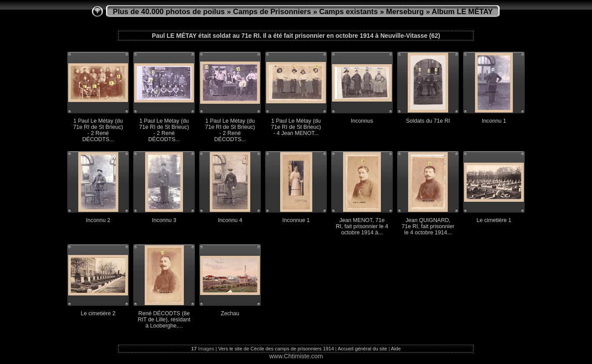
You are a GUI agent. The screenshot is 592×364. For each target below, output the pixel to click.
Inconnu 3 (164, 220)
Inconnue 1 (296, 220)
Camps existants (349, 12)
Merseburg (405, 12)
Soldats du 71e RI (428, 121)
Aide (396, 349)
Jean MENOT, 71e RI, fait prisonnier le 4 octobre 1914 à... (362, 226)
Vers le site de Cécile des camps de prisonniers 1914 (276, 349)
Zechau (230, 313)
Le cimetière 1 (494, 220)
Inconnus (362, 121)
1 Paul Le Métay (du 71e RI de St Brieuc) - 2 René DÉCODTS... (98, 130)
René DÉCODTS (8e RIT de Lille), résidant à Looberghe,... (164, 320)
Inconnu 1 (494, 121)
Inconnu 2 (98, 220)
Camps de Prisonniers (272, 12)
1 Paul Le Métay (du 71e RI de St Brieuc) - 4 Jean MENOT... (296, 127)
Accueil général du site (363, 349)
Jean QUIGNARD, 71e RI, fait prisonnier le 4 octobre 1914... (428, 226)
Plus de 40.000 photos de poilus (169, 12)
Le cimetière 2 (98, 313)
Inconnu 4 (230, 220)
